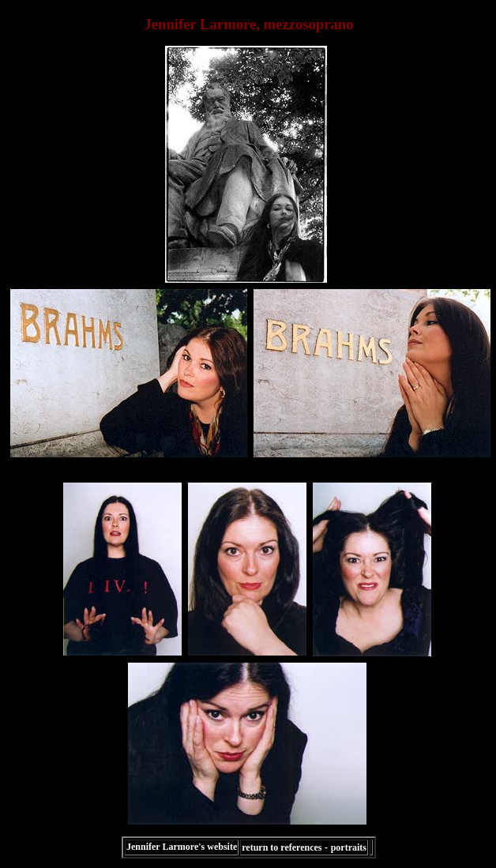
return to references (282, 847)
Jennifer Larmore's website (182, 847)
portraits (349, 847)
